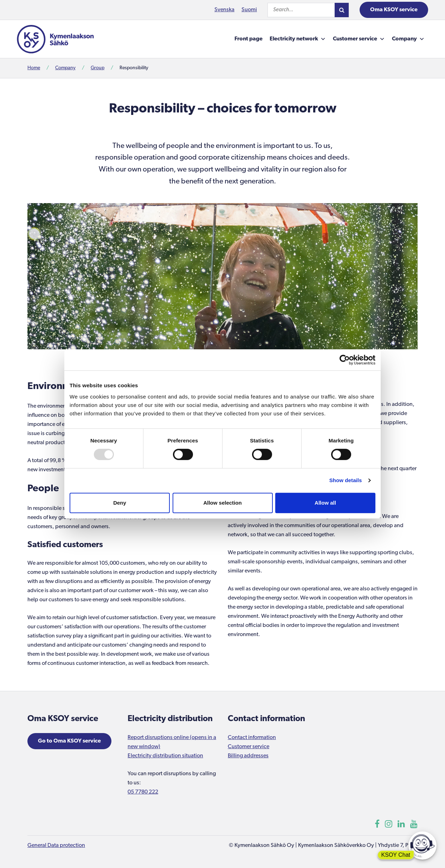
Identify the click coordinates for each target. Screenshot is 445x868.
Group (98, 68)
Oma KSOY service (394, 10)
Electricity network (298, 39)
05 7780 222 (143, 792)
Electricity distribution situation (165, 756)
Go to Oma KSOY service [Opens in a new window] (69, 741)
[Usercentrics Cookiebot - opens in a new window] (345, 360)
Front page (249, 39)
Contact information (252, 738)
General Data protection (56, 846)
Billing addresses (248, 756)
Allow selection (222, 503)
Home (34, 68)
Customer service (359, 39)
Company (408, 39)
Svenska (224, 10)
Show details (346, 480)
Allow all (325, 503)
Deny (120, 503)
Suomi (249, 10)
